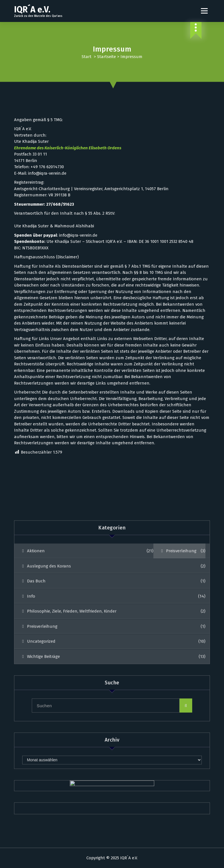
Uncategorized (41, 743)
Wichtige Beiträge (43, 758)
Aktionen (36, 652)
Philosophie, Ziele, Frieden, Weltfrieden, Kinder (72, 712)
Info (31, 698)
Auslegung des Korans (49, 667)
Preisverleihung (181, 652)
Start (87, 57)
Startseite (107, 57)
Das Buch (36, 682)
